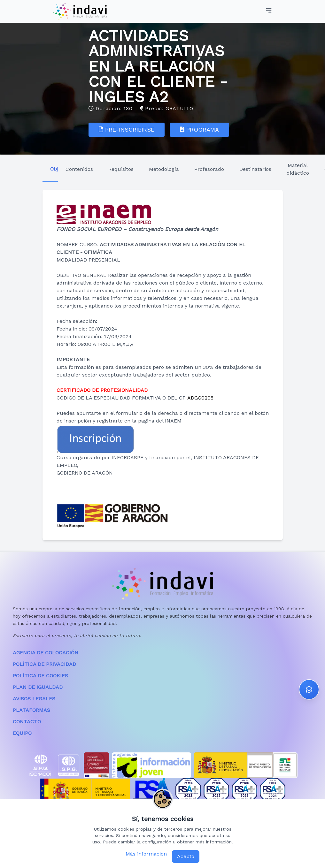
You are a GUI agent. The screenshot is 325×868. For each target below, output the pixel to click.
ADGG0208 (200, 398)
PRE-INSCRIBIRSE (127, 129)
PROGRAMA (199, 129)
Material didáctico (298, 169)
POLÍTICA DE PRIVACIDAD (44, 664)
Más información (146, 854)
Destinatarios (255, 169)
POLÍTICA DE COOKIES (40, 676)
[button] (309, 683)
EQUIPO (22, 733)
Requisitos (121, 169)
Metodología (164, 169)
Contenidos (79, 169)
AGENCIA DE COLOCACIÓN (46, 653)
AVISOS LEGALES (34, 699)
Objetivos (54, 169)
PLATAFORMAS (31, 710)
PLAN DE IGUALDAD (38, 687)
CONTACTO (27, 722)
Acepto (186, 856)
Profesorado (209, 169)
